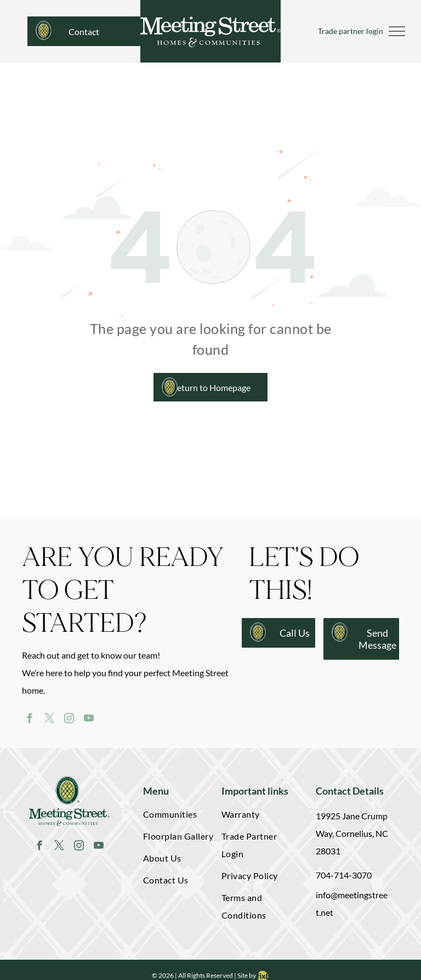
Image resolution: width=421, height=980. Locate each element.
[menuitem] (178, 817)
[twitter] (49, 720)
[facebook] (29, 720)
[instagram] (69, 720)
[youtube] (89, 720)
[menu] (397, 31)
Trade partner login (351, 31)
